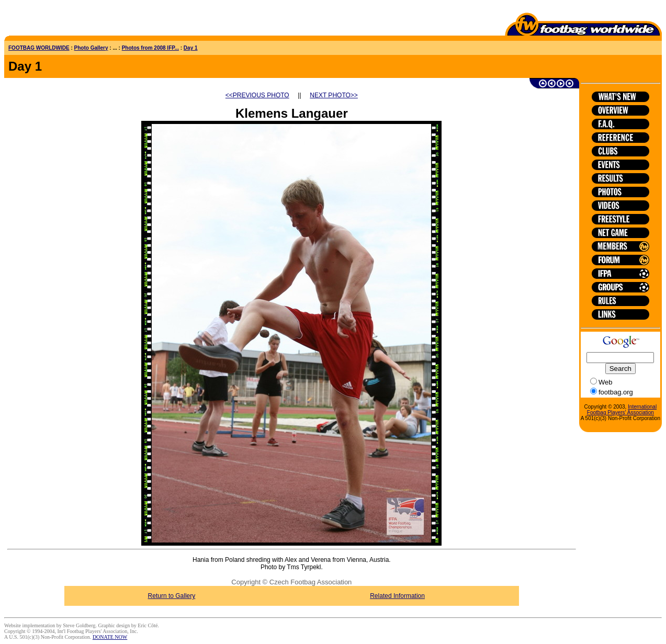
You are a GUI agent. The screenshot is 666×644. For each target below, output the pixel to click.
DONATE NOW (110, 637)
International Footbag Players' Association (622, 410)
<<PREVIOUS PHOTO (257, 95)
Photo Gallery (91, 48)
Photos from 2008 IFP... (150, 48)
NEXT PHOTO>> (334, 95)
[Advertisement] (65, 20)
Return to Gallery (172, 596)
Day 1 (191, 48)
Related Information (397, 596)
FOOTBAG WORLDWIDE (39, 48)
